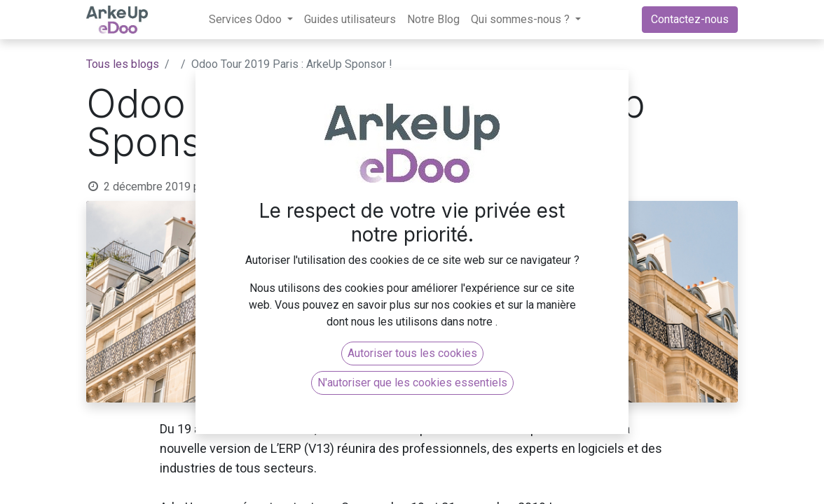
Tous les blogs (123, 64)
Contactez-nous (690, 19)
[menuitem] (350, 20)
